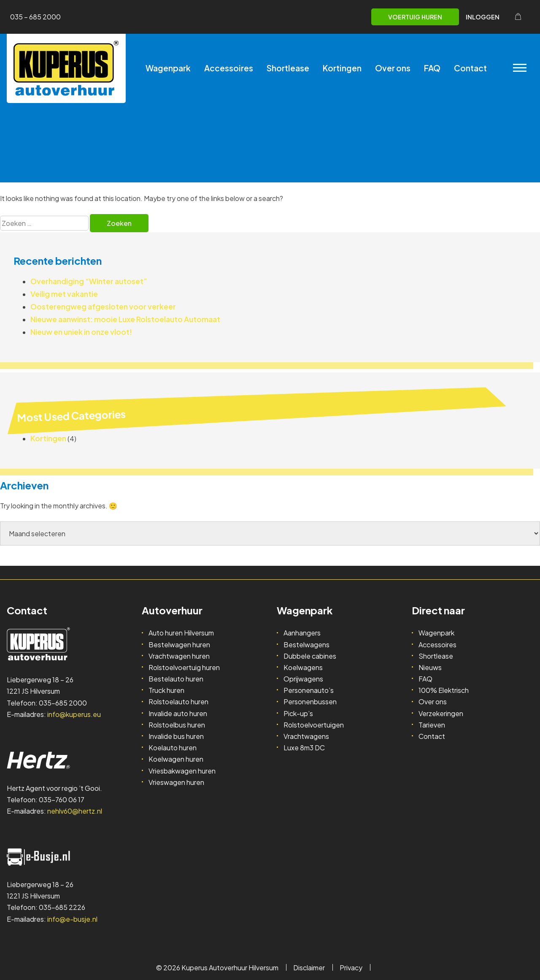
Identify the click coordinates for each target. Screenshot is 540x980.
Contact (470, 68)
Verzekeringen (441, 713)
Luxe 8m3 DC (304, 748)
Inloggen (483, 17)
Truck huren (166, 690)
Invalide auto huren (178, 713)
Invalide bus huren (176, 736)
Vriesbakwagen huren (182, 771)
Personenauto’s (309, 690)
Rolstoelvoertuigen (314, 725)
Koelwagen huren (176, 759)
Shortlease (288, 68)
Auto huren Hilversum (181, 633)
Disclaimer (309, 968)
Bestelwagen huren (179, 645)
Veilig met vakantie (64, 294)
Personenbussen (310, 702)
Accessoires (229, 68)
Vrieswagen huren (176, 782)
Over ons (393, 68)
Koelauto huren (173, 748)
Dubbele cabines (310, 656)
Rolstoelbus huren (177, 725)
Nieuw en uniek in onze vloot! (81, 332)
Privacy (351, 968)
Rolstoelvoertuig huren (184, 667)
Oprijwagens (303, 679)
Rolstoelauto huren (178, 702)
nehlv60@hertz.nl (75, 811)
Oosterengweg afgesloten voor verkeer (103, 307)
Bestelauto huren (176, 679)
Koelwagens (303, 667)
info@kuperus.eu (74, 714)
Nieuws (430, 667)
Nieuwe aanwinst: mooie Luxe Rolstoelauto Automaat (125, 319)
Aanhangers (302, 633)
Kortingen (342, 68)
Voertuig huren (415, 17)
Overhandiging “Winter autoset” (89, 281)
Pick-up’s (298, 713)
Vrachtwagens (306, 736)
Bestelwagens (306, 645)
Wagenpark (168, 68)
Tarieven (432, 725)
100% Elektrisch (444, 690)
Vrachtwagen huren (179, 656)
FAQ (432, 68)
